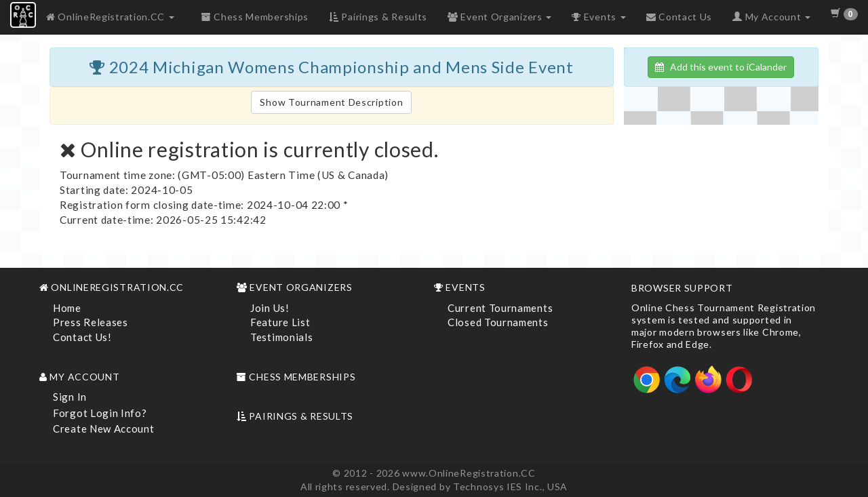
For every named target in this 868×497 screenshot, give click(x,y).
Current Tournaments (500, 308)
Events (598, 17)
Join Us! (270, 308)
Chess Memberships (255, 17)
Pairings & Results (378, 17)
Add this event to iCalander (721, 67)
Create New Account (104, 429)
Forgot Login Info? (100, 413)
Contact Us (679, 17)
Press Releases (91, 322)
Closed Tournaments (498, 322)
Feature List (280, 322)
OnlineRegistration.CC (110, 17)
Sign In (70, 397)
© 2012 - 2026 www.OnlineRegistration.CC (434, 473)
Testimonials (281, 337)
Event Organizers (499, 17)
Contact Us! (82, 337)
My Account (771, 17)
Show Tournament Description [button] (331, 102)
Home (67, 308)
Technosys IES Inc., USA (510, 486)
